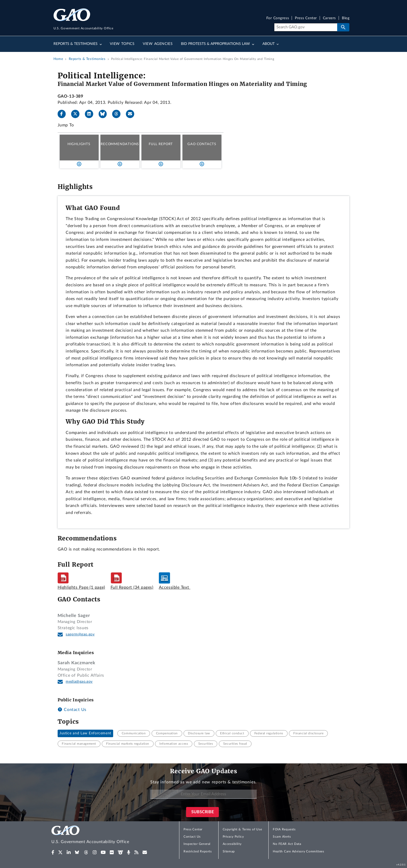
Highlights (79, 144)
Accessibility (232, 844)
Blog (346, 18)
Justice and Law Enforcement (85, 733)
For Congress (278, 18)
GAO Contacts (202, 144)
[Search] (306, 27)
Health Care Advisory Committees (298, 851)
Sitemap (229, 851)
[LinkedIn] (91, 114)
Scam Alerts (282, 837)
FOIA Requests (284, 829)
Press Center (306, 18)
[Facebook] (64, 114)
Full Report (161, 144)
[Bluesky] (105, 114)
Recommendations (120, 144)
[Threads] (118, 114)
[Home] (101, 835)
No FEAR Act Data (287, 844)
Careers (329, 18)
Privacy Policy (233, 837)
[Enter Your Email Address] (203, 794)
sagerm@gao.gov (80, 634)
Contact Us (72, 710)
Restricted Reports (198, 851)
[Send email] (132, 114)
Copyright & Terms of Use (242, 829)
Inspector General (197, 844)
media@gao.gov (79, 682)
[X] (77, 114)
